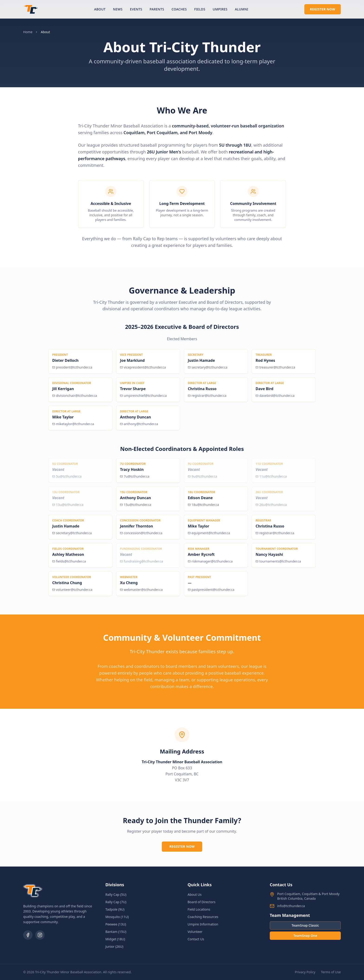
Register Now (323, 9)
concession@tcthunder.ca (141, 535)
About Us (195, 894)
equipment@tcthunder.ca (209, 535)
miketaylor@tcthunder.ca (73, 426)
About (100, 9)
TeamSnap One (305, 936)
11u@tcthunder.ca (271, 479)
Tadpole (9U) (115, 909)
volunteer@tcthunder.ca (72, 592)
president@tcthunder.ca (72, 370)
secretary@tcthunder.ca (208, 370)
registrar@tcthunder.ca (207, 398)
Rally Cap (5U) (116, 894)
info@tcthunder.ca (291, 906)
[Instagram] (40, 935)
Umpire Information (203, 924)
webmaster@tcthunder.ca (141, 592)
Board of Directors (201, 902)
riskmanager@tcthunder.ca (210, 564)
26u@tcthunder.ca (271, 507)
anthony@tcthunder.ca (139, 426)
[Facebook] (28, 935)
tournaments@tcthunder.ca (278, 564)
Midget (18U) (115, 939)
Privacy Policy (305, 972)
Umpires (220, 9)
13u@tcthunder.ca (68, 507)
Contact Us (196, 939)
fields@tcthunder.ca (69, 564)
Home (28, 32)
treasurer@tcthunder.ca (275, 370)
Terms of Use (331, 972)
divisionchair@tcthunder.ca (75, 398)
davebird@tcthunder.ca (275, 398)
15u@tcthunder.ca (136, 507)
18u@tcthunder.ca (203, 507)
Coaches (179, 9)
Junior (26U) (114, 946)
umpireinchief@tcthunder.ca (143, 398)
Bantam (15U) (116, 932)
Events (136, 9)
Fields (200, 9)
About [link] (45, 32)
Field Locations (199, 909)
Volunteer (195, 932)
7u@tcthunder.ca (135, 479)
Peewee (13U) (116, 924)
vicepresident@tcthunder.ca (143, 370)
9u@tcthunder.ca (202, 479)
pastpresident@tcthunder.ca (211, 592)
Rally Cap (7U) (116, 902)
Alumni (242, 9)
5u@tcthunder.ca (67, 479)
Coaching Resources (203, 917)
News (118, 9)
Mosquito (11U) (117, 917)
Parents (157, 9)
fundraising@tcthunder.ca (141, 564)
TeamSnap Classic (305, 925)
